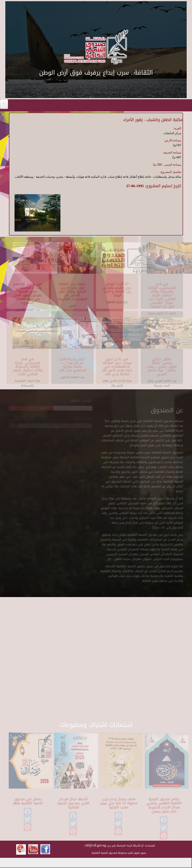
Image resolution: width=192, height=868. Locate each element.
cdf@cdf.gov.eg (95, 845)
